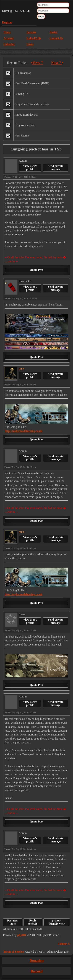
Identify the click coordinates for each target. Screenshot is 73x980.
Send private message (56, 168)
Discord (37, 971)
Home (7, 32)
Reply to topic (33, 922)
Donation (37, 961)
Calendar (9, 44)
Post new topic (13, 922)
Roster (54, 32)
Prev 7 (37, 63)
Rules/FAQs (34, 38)
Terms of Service (14, 952)
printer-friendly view (57, 922)
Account (8, 38)
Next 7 (57, 63)
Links (30, 44)
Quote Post (36, 270)
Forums (31, 32)
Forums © (64, 944)
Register (7, 22)
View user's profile (30, 168)
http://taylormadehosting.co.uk (24, 431)
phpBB (22, 935)
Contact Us (56, 38)
